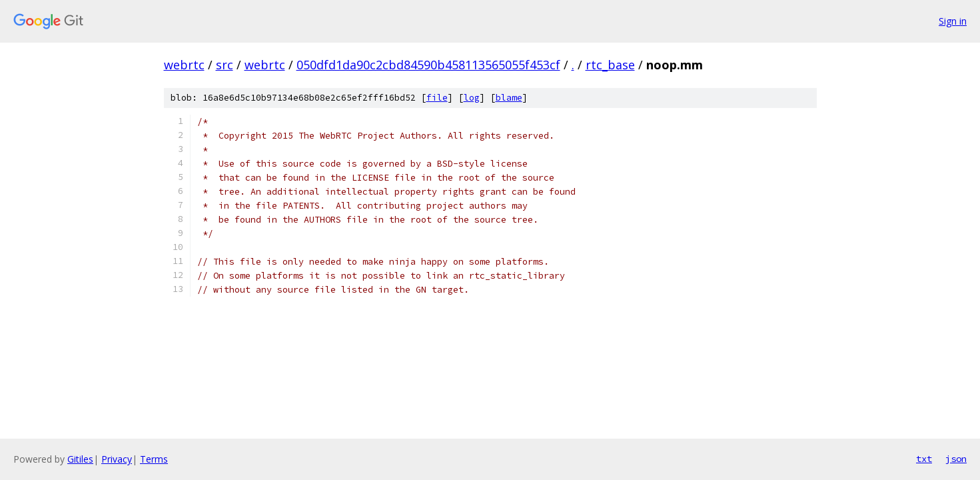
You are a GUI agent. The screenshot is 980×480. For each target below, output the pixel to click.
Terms (154, 459)
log (472, 98)
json (956, 459)
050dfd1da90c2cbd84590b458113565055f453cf (428, 65)
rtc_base (610, 65)
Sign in (953, 21)
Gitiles (80, 459)
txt (924, 459)
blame (509, 98)
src (225, 65)
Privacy (117, 459)
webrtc (184, 65)
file (437, 98)
